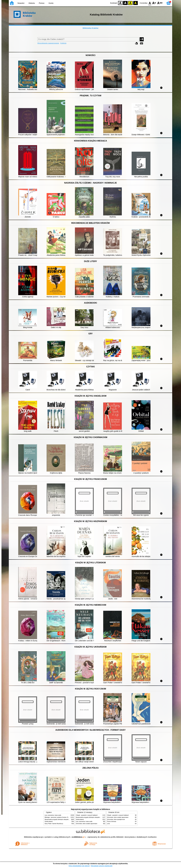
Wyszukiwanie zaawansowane (48, 43)
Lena (108, 824)
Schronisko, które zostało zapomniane (86, 824)
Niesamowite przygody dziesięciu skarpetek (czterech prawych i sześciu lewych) (67, 819)
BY (135, 3)
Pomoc (42, 3)
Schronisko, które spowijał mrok (116, 819)
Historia (32, 3)
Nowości (21, 3)
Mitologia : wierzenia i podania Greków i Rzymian (58, 817)
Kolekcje (63, 43)
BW (125, 3)
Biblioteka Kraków (91, 28)
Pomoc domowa (111, 821)
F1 (154, 3)
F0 (150, 3)
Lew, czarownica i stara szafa (53, 815)
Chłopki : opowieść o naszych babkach (87, 815)
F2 (160, 3)
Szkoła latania (49, 821)
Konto (51, 3)
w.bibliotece (78, 837)
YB (130, 3)
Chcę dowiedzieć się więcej (79, 866)
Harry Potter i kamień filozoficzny (54, 824)
